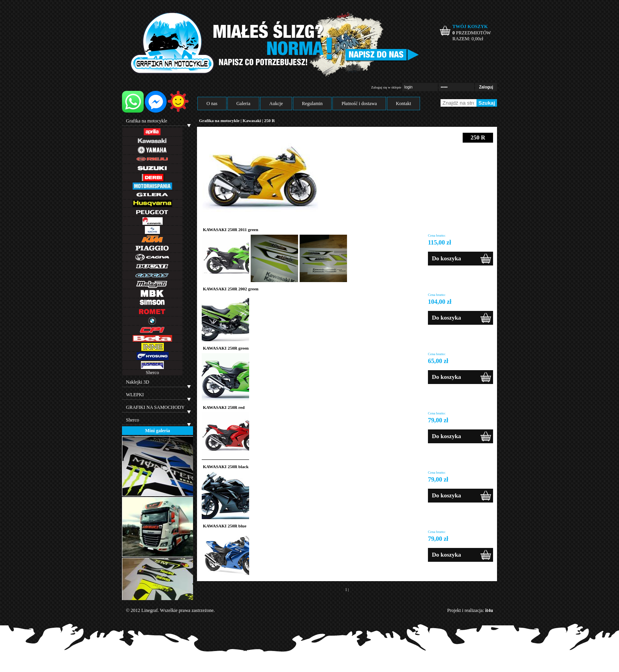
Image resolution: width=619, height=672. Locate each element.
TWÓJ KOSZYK (470, 26)
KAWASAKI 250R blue (225, 526)
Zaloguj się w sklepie (386, 87)
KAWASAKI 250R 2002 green (231, 289)
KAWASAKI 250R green (226, 348)
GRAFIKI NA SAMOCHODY (155, 407)
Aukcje (276, 104)
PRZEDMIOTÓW (472, 33)
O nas (212, 104)
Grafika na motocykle (147, 121)
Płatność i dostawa (359, 104)
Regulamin (312, 104)
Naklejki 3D (138, 382)
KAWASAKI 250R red (224, 407)
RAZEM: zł (468, 39)
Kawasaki (252, 120)
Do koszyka (446, 258)
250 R (269, 120)
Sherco (152, 373)
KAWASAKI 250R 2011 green (231, 230)
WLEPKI (135, 395)
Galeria (243, 104)
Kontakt (404, 104)
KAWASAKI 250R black (226, 467)
